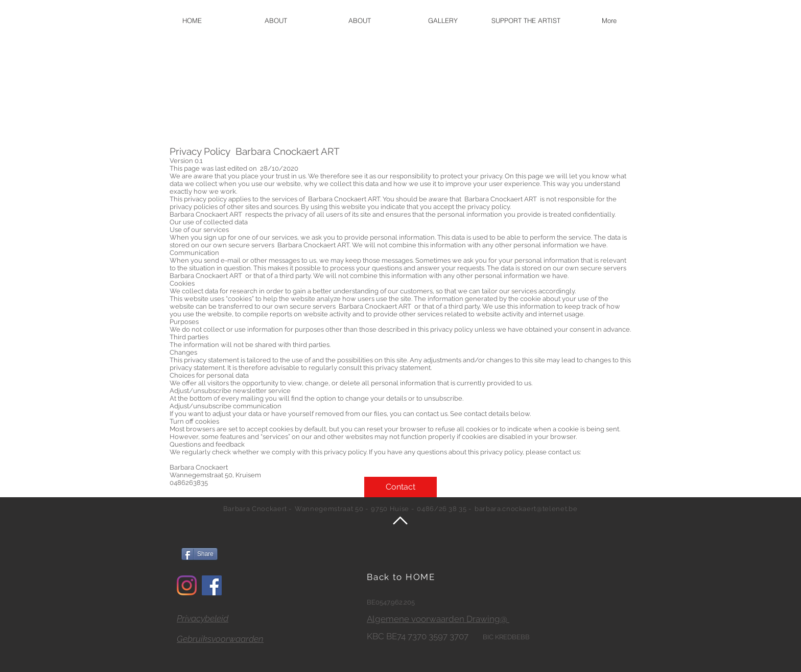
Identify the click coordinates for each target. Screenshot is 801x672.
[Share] (199, 554)
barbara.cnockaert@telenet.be (526, 509)
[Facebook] (212, 585)
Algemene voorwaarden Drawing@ (438, 619)
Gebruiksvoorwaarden (220, 639)
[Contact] (400, 487)
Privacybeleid (203, 618)
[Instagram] (187, 585)
